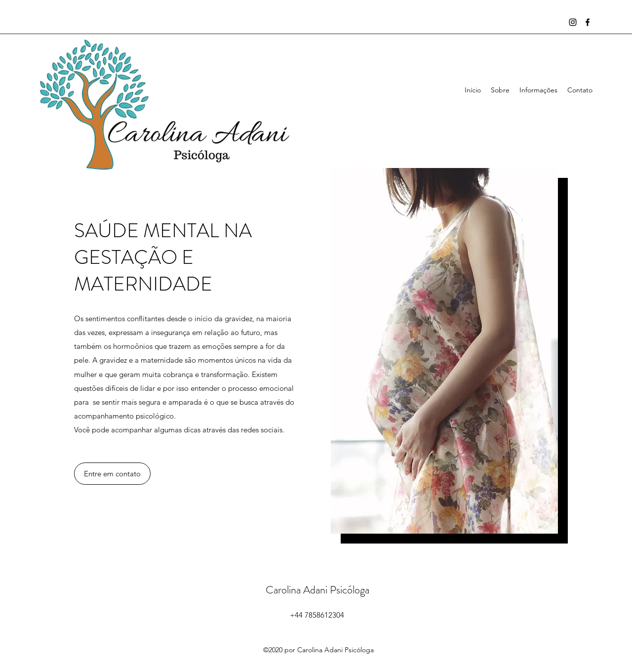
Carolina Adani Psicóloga (317, 590)
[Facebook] (588, 22)
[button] (112, 474)
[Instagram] (573, 22)
